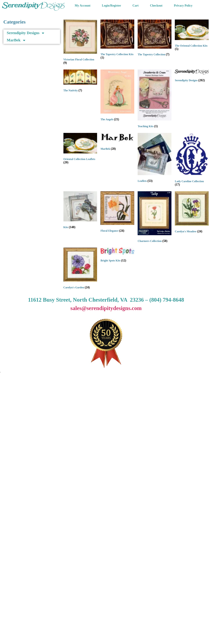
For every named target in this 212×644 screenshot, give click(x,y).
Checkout (156, 6)
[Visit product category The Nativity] (80, 82)
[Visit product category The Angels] (117, 96)
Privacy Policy (183, 6)
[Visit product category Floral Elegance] (117, 213)
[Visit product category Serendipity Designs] (192, 77)
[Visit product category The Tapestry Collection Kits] (117, 40)
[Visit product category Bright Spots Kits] (117, 256)
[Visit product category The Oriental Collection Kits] (192, 36)
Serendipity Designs (26, 33)
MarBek (16, 40)
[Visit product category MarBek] (117, 142)
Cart (136, 6)
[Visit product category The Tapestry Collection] (155, 39)
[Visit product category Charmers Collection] (155, 218)
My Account (83, 6)
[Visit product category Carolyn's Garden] (80, 269)
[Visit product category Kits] (80, 211)
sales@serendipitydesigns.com (106, 308)
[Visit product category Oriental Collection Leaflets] (80, 149)
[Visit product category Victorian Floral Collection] (80, 43)
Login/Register (112, 6)
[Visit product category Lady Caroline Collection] (192, 160)
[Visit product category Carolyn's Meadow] (192, 213)
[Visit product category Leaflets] (155, 158)
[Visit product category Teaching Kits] (155, 100)
